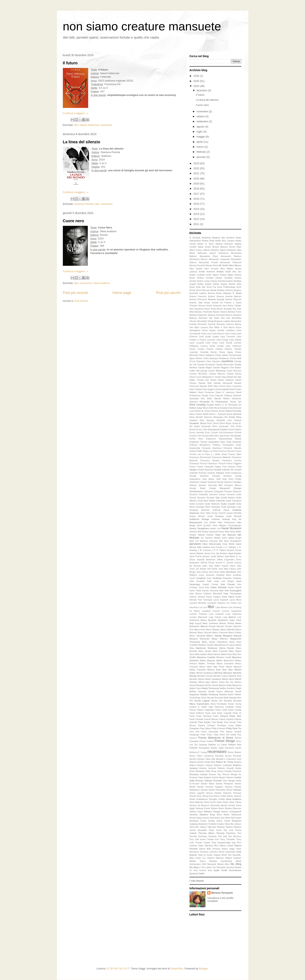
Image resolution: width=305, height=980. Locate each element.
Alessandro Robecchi (231, 262)
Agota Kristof (204, 247)
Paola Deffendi (197, 713)
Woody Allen (223, 864)
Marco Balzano (213, 630)
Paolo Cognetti (224, 713)
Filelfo (199, 451)
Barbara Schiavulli (216, 315)
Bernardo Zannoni (225, 324)
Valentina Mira (211, 846)
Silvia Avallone (101, 283)
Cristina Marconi (217, 374)
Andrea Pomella (218, 281)
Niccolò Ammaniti (215, 698)
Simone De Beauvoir (199, 805)
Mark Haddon (201, 654)
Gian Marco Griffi (211, 479)
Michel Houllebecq (205, 673)
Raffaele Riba (235, 745)
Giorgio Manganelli (220, 488)
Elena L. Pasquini (218, 414)
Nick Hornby (230, 698)
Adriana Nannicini (224, 244)
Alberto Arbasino (211, 250)
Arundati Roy (230, 309)
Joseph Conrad (210, 584)
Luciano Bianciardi (198, 617)
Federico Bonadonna (200, 445)
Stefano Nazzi (196, 812)
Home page (122, 293)
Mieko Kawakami (213, 679)
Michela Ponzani (205, 676)
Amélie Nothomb (207, 272)
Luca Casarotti (216, 614)
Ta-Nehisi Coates (216, 824)
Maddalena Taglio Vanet (230, 620)
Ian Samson (207, 538)
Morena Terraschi (222, 893)
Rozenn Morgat (230, 774)
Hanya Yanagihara (199, 528)
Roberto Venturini (208, 768)
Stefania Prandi (203, 808)
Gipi (218, 497)
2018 (197, 189)
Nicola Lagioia (202, 701)
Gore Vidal (205, 513)
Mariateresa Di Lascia (225, 645)
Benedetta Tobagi (205, 321)
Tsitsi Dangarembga (221, 843)
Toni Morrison (235, 836)
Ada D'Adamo (228, 238)
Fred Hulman (229, 467)
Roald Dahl (210, 762)
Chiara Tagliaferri (206, 355)
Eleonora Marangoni (214, 417)
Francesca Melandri (221, 457)
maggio (201, 137)
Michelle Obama (197, 679)
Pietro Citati (213, 735)
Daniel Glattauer (226, 380)
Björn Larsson (201, 327)
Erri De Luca (217, 436)
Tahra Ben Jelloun (198, 827)
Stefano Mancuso (233, 808)
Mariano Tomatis (206, 645)
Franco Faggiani (234, 464)
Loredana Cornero (211, 611)
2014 (197, 209)
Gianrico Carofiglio (233, 482)
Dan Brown (211, 380)
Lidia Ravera (222, 607)
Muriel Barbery (219, 685)
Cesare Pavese (206, 349)
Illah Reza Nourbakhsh (230, 541)
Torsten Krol (213, 839)
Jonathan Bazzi (224, 575)
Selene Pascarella (217, 790)
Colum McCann (234, 371)
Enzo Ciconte (212, 433)
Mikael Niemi (228, 679)
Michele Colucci (221, 676)
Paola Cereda (235, 710)
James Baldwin (197, 553)
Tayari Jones (215, 830)
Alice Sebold (196, 269)
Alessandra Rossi (209, 256)
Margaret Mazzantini (200, 639)
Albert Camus (196, 250)
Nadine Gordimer (227, 688)
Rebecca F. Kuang (198, 752)
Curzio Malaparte (204, 377)
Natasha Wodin (226, 695)
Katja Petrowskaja (232, 594)
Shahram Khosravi (232, 793)
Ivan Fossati (217, 547)
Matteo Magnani (207, 661)
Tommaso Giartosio (207, 836)
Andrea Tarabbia (234, 281)
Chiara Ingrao (226, 352)
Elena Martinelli (234, 414)
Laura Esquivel (221, 600)
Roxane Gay (215, 774)
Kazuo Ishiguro (214, 597)
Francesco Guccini (232, 461)
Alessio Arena (212, 265)
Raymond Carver (233, 748)
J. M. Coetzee (204, 550)
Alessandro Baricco (199, 259)
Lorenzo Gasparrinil (231, 611)
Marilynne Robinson (207, 648)
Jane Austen (235, 553)
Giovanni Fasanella (199, 494)
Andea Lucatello (197, 275)
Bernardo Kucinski (207, 324)
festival (193, 451)
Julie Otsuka (227, 584)
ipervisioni (195, 544)
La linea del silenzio (82, 142)
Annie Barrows (203, 290)
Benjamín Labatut (222, 321)
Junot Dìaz (204, 587)
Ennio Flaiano (235, 430)
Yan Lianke (206, 867)
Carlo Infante (235, 340)
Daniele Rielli (206, 386)
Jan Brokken (222, 553)
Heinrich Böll (195, 532)
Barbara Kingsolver (198, 315)
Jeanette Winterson (206, 560)
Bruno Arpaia (209, 330)
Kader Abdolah (219, 587)
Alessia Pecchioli (197, 265)
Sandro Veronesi (205, 787)
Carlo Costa (230, 334)
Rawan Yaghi (217, 748)
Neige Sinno (201, 698)
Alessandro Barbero (231, 256)
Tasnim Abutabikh (198, 830)
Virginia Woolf (220, 855)
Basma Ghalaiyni (233, 315)
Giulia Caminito (217, 500)
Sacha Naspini (219, 777)
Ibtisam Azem (220, 538)
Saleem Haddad (234, 777)
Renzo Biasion (235, 752)
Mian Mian (228, 670)
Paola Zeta (210, 713)
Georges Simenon (222, 476)
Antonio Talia (196, 303)
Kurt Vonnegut (205, 600)
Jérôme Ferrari (207, 563)
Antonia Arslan (215, 293)
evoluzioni (214, 442)
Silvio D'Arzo (235, 802)
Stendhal (194, 815)
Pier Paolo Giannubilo (207, 732)
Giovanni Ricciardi (206, 498)
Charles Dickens (224, 349)
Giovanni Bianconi (233, 491)
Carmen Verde (208, 346)
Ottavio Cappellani (206, 710)
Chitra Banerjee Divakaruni (216, 358)
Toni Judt (222, 836)
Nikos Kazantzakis (199, 704)
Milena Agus (204, 682)
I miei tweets (197, 881)
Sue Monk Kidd (228, 818)
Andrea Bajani (227, 275)
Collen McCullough (198, 371)
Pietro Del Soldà (228, 735)
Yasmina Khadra (234, 867)
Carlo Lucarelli (197, 343)
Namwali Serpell (206, 692)
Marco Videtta (214, 636)
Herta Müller (235, 532)
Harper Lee (215, 528)
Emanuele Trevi (227, 426)
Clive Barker (236, 368)
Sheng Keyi (208, 796)
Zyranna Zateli (197, 873)
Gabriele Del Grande (231, 470)
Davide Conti (208, 396)
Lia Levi (203, 607)
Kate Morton (196, 594)
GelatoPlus (177, 969)
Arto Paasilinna (197, 309)
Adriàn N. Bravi (205, 244)
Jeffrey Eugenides (226, 560)
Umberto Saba (196, 846)
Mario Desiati (205, 651)
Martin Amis (226, 654)
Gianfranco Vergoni (198, 482)
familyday (237, 442)
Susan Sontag (207, 821)
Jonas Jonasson (207, 575)
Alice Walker (227, 269)
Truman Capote (203, 843)
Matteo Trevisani (207, 664)
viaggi (232, 849)
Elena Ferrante (234, 411)
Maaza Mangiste (208, 620)
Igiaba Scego (235, 538)
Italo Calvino (204, 547)
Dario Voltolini (196, 389)
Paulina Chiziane (207, 726)
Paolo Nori (235, 716)
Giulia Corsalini (197, 504)
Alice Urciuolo (211, 269)
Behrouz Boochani (198, 318)
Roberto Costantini (223, 765)
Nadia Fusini (195, 688)
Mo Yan (230, 682)
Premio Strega (225, 741)
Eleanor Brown (218, 411)
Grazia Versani (197, 516)
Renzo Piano (196, 756)
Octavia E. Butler (198, 707)
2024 (197, 86)
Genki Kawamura (233, 473)
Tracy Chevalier (228, 839)
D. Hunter (217, 377)
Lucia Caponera (233, 614)
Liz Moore (195, 611)
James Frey (210, 553)
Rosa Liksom (217, 771)
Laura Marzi (235, 600)
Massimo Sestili (224, 657)
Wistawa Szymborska (221, 861)
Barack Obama (220, 312)
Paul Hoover (230, 722)
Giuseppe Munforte (200, 510)
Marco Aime (200, 630)
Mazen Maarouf (234, 667)
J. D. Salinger (230, 547)
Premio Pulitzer (207, 741)
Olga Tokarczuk (216, 707)
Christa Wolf (235, 358)
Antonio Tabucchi (233, 299)
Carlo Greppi (222, 340)
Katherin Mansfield (213, 594)
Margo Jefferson (220, 639)
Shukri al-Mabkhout (199, 799)
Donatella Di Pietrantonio (214, 402)
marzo (200, 147)
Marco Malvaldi (228, 630)
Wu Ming (236, 864)
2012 (197, 219)
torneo (203, 839)
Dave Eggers (209, 389)
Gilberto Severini (198, 485)
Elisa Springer (207, 420)
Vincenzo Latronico (209, 852)
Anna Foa (211, 287)
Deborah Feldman (224, 396)
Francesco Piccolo (198, 464)
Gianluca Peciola (84, 204)
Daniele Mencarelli (223, 383)
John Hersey (202, 572)
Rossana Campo (199, 774)
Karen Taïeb (195, 591)
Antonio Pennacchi (198, 299)
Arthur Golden (235, 306)
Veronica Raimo (220, 849)
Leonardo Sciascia (216, 603)
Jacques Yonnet (234, 550)
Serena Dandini (214, 793)
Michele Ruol (235, 676)
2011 (197, 224)
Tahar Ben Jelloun (233, 824)
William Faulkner (233, 858)
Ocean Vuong (235, 704)
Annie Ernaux (218, 290)
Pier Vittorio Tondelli (231, 732)
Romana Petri (203, 771)
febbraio (202, 152)
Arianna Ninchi (205, 306)
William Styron (198, 861)
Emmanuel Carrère (218, 429)
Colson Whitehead (217, 371)
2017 (197, 194)
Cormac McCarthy (198, 374)
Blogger (203, 969)
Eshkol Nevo (196, 439)
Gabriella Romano (198, 473)
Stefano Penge (212, 811)
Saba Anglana (205, 777)
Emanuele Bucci (209, 426)
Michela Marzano (223, 673)
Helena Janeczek (210, 532)
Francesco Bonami (210, 461)
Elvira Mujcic (226, 423)
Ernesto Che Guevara (200, 436)
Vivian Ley (201, 858)
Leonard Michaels (198, 603)
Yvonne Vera (206, 870)
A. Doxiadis (195, 238)
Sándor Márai (207, 784)
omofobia (230, 707)
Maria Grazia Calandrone (215, 642)
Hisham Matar (214, 535)
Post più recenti (75, 293)
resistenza (209, 756)
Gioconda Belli (215, 485)
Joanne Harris (229, 566)
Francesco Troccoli (216, 464)
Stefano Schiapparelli (231, 812)
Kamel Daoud (235, 587)
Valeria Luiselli (226, 846)
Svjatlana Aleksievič (199, 824)
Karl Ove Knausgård (230, 590)
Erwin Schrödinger (233, 436)
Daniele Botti (205, 383)
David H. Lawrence (225, 392)
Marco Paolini (235, 633)
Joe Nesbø (201, 569)
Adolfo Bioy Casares (225, 241)
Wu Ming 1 (195, 867)
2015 (197, 204)
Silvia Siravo (223, 802)
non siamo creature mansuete (142, 26)
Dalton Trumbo (197, 380)
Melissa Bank (214, 670)
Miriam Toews (218, 682)
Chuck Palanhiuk (197, 361)
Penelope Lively (225, 726)
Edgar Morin (203, 408)
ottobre (201, 116)
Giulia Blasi (203, 501)
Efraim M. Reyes (203, 411)
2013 (197, 214)
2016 (197, 199)
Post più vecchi (168, 293)
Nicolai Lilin (217, 701)
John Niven (214, 572)
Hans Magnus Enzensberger (227, 525)
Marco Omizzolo (220, 633)
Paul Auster (204, 722)
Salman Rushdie (213, 780)
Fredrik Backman (205, 470)
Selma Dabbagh (234, 790)
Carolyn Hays (224, 346)
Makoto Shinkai (227, 623)
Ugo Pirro (236, 843)
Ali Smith (224, 265)
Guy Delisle (210, 522)
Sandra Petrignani (224, 784)
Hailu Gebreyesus (227, 522)
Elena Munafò (196, 417)
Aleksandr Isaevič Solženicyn (213, 253)
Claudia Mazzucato (224, 365)
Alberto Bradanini (228, 250)
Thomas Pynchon (226, 833)
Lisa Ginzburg (235, 607)
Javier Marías (217, 556)
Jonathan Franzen (222, 578)
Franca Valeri (235, 454)
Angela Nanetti (228, 284)
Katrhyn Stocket (197, 597)
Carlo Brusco (218, 334)
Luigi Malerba (229, 617)
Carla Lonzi (206, 334)
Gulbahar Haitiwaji (221, 519)
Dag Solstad (227, 377)
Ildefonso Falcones (209, 541)
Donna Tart (236, 402)
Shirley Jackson (234, 796)
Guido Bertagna (215, 516)
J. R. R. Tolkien (219, 550)
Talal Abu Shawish (216, 827)
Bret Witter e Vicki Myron (222, 327)
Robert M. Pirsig (224, 762)
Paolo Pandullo (197, 719)
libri (76, 125)
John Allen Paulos (227, 569)
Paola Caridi (221, 710)
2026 (197, 76)
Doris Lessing (197, 405)
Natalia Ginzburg (209, 694)
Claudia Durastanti (206, 365)
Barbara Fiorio (235, 312)
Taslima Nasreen (233, 827)
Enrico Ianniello (197, 433)
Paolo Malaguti (221, 716)
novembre (203, 111)
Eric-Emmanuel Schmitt (230, 433)
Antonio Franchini (198, 296)
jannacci (206, 556)
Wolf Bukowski (209, 864)
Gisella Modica (228, 498)
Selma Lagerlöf (197, 793)
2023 (197, 163)
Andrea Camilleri (205, 278)
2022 (197, 168)
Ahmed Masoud (220, 247)
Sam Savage (229, 781)
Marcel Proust (208, 626)
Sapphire (219, 787)
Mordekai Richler (204, 685)
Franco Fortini (196, 467)
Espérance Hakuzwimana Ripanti (224, 439)
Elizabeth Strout (198, 423)
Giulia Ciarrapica (234, 501)
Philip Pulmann (219, 729)
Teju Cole (228, 830)
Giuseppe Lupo (234, 507)
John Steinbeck (228, 572)
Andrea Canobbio (224, 278)
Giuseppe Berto (203, 507)
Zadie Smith (220, 870)
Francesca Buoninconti (200, 457)
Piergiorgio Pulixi (198, 735)
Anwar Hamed (211, 303)
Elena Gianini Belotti (199, 414)
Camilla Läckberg (226, 330)
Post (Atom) (81, 301)
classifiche (227, 361)
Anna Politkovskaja (226, 287)
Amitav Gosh (224, 271)
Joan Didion (214, 566)
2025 (197, 81)
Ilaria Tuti (194, 541)
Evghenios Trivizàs (198, 442)
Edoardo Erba (226, 408)
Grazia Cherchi (218, 513)
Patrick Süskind (226, 719)
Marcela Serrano (225, 626)
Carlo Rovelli (226, 343)
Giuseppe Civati (219, 507)
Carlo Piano (211, 343)
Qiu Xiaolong (201, 745)
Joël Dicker (212, 569)
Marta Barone (214, 654)
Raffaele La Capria (218, 745)
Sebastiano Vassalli (199, 790)
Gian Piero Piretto (232, 479)
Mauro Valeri (206, 667)
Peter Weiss (205, 729)
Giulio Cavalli (228, 504)
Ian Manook (229, 535)
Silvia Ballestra (196, 802)
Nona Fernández (219, 704)
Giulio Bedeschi (212, 504)
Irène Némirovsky (212, 544)
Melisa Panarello (198, 670)
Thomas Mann (206, 833)
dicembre (202, 90)
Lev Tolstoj (231, 603)
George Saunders (199, 476)
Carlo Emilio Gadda (209, 337)
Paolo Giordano (204, 716)
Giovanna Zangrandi (214, 491)
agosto (201, 127)
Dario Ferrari (219, 386)
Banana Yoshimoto (203, 312)
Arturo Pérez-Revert (214, 309)
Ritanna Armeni (197, 762)
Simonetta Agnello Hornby (223, 805)
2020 (197, 179)
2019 (197, 184)
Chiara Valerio (222, 355)
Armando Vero (220, 306)
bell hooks (214, 318)
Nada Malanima (234, 685)
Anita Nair (201, 287)
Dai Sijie (237, 377)
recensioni (106, 125)
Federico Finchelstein (223, 445)
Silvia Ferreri (210, 802)
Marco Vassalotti (197, 636)
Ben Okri (226, 318)
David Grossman (206, 392)
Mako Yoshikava (210, 623)
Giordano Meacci (233, 485)
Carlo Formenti (228, 337)
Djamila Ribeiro (222, 399)
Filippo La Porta (210, 451)
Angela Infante (212, 284)
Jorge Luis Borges (224, 581)
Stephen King (207, 814)
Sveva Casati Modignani (229, 821)
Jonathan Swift (204, 581)
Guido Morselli (234, 516)
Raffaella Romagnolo (199, 748)
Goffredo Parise (221, 510)
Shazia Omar (196, 796)
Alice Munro (235, 265)
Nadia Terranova (210, 688)
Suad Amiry (215, 818)
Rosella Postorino (233, 771)
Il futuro (70, 63)
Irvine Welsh (228, 544)
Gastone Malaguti (216, 473)
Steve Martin (223, 815)
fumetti (218, 470)
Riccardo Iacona (223, 756)
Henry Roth (224, 532)
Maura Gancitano (225, 664)
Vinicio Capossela (227, 852)
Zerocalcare (235, 870)
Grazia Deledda (234, 513)
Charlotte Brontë (208, 352)
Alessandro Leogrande (219, 259)
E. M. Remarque (230, 405)
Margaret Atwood (232, 636)
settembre (203, 121)
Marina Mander (227, 648)
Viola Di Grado (205, 855)
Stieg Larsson (203, 818)
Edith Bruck (214, 408)
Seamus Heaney (233, 787)
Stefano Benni (218, 808)
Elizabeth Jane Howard (229, 420)
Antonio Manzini (233, 296)
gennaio (201, 157)
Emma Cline (202, 430)
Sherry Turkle (220, 796)
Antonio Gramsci (216, 296)
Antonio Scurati (216, 299)
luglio (200, 132)
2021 (197, 173)
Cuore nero (74, 221)
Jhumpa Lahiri (200, 566)
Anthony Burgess (233, 290)
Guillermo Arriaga (199, 519)
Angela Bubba (196, 284)
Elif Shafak (230, 417)
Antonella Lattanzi (198, 293)
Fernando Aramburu (212, 448)
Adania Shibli (208, 241)
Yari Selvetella (219, 867)
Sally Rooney (196, 780)
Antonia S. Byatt (232, 293)
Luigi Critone (215, 617)
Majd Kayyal (195, 623)
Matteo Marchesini (225, 661)
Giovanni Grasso (217, 494)
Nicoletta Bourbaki (233, 701)
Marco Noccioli (205, 633)
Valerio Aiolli (205, 849)
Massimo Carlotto (206, 657)
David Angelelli (222, 389)
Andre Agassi (212, 275)
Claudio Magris (205, 368)
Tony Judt (194, 839)
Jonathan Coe (204, 578)
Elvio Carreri (213, 423)
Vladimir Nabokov (215, 858)
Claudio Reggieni (221, 368)
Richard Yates (204, 759)
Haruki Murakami (231, 528)
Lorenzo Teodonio (198, 614)
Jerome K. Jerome (224, 563)
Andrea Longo (203, 281)
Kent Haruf (228, 597)
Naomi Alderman (89, 125)
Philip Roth (232, 728)
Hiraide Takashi (197, 535)
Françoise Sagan (213, 467)
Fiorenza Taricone (226, 451)
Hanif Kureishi (204, 525)
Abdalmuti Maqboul (211, 238)
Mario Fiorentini (220, 651)
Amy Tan (237, 272)
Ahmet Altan (235, 247)
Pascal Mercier (211, 719)
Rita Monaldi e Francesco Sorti (226, 759)
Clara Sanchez (213, 361)
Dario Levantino (234, 386)
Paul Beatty (217, 722)
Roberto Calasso (205, 765)
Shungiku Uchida (217, 799)
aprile (200, 142)
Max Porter (219, 667)
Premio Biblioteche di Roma (216, 738)
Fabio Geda (226, 442)
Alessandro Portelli (208, 262)
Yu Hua (193, 870)
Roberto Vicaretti (226, 768)
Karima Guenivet (210, 591)
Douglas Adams (214, 405)
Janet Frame (195, 556)
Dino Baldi (206, 399)
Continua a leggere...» (76, 113)
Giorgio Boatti (197, 488)
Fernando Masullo (232, 448)
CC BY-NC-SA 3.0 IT (118, 969)
